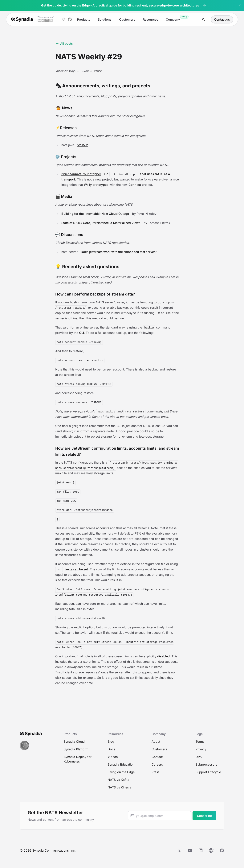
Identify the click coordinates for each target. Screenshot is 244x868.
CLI (81, 333)
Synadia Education (121, 764)
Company (173, 19)
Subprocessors (206, 764)
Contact (157, 757)
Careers (157, 764)
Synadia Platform (76, 749)
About (156, 742)
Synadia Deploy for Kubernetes (78, 759)
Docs (111, 749)
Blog (111, 742)
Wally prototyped (96, 185)
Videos (113, 757)
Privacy (201, 749)
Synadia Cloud (74, 742)
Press (155, 772)
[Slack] (211, 850)
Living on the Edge (121, 772)
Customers (127, 19)
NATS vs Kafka (118, 780)
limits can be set (76, 569)
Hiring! (184, 17)
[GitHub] (222, 850)
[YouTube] (190, 850)
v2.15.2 (83, 145)
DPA (199, 757)
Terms (200, 742)
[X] (179, 850)
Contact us (222, 19)
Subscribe (204, 816)
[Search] (203, 20)
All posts (64, 43)
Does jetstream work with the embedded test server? (119, 252)
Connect (135, 185)
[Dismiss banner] (240, 5)
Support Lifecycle (208, 772)
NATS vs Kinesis (119, 787)
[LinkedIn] (201, 850)
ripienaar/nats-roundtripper (81, 174)
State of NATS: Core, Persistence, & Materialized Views (101, 223)
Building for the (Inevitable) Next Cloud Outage (95, 214)
